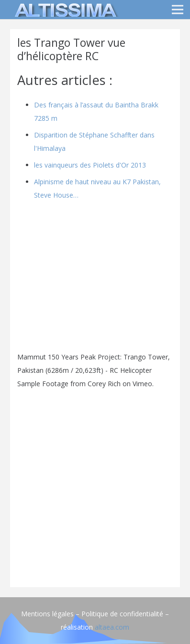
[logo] (64, 10)
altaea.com (112, 627)
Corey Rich (104, 384)
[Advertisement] (95, 485)
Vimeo (142, 384)
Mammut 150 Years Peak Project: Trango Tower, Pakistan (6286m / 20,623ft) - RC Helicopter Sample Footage (94, 370)
